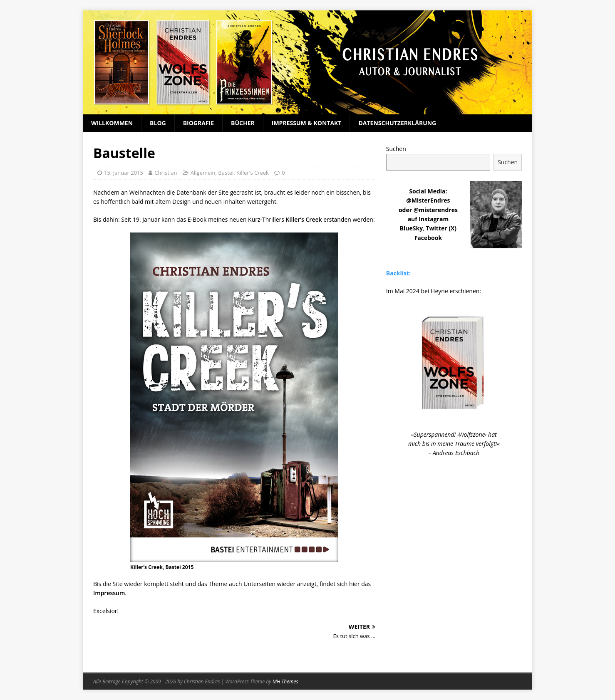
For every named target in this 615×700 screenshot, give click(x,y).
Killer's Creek (253, 173)
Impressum (109, 593)
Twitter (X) (441, 228)
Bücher (243, 123)
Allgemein (203, 173)
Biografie (198, 123)
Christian (166, 173)
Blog (158, 123)
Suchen (396, 149)
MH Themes (285, 681)
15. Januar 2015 (124, 173)
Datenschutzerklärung (397, 123)
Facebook (428, 238)
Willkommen (112, 123)
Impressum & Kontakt (307, 123)
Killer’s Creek (304, 219)
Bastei (226, 173)
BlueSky (412, 228)
